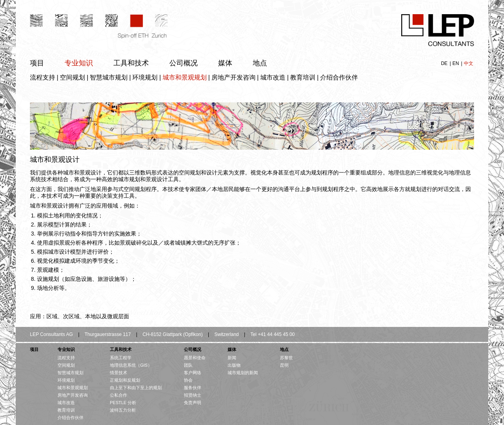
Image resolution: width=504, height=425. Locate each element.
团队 (188, 365)
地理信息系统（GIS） (131, 365)
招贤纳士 (193, 395)
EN (456, 63)
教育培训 (303, 77)
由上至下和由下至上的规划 (136, 388)
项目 (37, 63)
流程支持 (43, 77)
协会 (188, 380)
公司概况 (183, 63)
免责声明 (193, 403)
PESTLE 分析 (123, 403)
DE (445, 63)
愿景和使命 (195, 358)
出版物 (234, 365)
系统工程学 (121, 358)
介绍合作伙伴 (339, 77)
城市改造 (273, 77)
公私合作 (119, 395)
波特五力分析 (123, 410)
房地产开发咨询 (233, 77)
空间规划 (72, 77)
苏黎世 (286, 358)
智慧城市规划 (109, 77)
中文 (469, 63)
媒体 (225, 63)
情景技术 (119, 373)
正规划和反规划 (125, 380)
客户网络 (193, 373)
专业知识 (79, 63)
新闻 (232, 358)
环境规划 (145, 77)
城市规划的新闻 (243, 373)
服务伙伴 (193, 388)
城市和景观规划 (185, 77)
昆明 (284, 365)
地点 (260, 63)
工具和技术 (131, 63)
